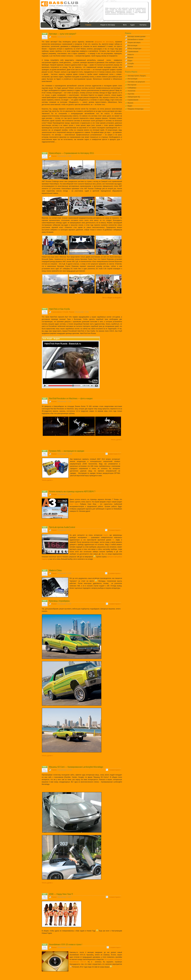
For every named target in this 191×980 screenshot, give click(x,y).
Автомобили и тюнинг (136, 40)
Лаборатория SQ (134, 97)
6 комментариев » (115, 604)
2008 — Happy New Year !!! (61, 894)
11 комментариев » (114, 573)
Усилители (132, 91)
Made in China (55, 570)
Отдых (130, 61)
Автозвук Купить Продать (137, 76)
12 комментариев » (114, 530)
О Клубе (65, 312)
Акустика (131, 94)
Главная (88, 25)
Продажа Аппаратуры (136, 109)
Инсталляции (133, 46)
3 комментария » (115, 947)
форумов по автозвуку (104, 42)
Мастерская (132, 85)
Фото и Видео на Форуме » (112, 298)
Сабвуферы (132, 88)
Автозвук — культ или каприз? (63, 34)
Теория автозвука (134, 43)
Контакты (143, 25)
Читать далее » (116, 440)
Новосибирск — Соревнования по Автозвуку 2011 (72, 153)
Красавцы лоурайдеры (59, 601)
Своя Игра (74, 504)
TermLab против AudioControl (62, 527)
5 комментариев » (115, 770)
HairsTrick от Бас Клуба (59, 309)
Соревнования (57, 312)
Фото (125, 25)
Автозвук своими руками (137, 37)
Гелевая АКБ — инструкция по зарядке (67, 451)
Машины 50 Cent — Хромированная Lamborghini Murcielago (76, 767)
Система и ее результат (136, 82)
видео (106, 535)
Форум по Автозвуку (108, 25)
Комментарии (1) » (115, 454)
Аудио (132, 25)
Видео (130, 106)
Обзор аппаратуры (134, 49)
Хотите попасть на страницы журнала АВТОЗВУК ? (72, 492)
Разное (54, 37)
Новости (131, 55)
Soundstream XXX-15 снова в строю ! (66, 944)
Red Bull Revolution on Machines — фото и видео (71, 398)
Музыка (130, 58)
